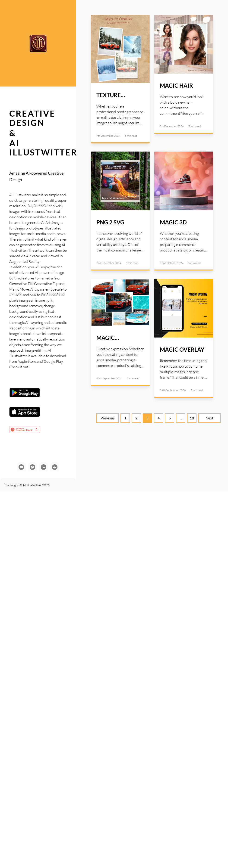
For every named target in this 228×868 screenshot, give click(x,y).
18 (192, 418)
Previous (108, 418)
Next (209, 418)
